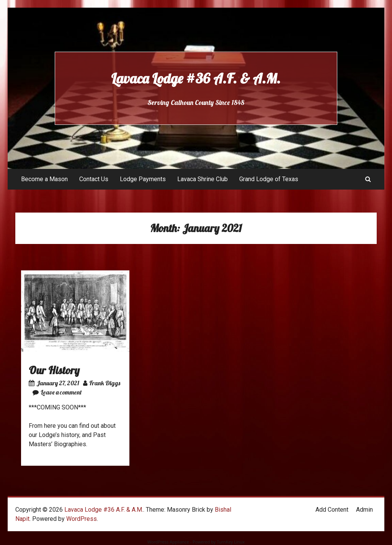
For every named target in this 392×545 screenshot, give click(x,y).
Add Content (332, 510)
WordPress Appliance (168, 542)
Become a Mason (44, 179)
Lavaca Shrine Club (203, 179)
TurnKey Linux (231, 542)
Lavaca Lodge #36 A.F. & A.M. (196, 78)
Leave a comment (57, 392)
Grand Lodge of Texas (269, 179)
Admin (364, 510)
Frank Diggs (102, 383)
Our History (54, 370)
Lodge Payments (143, 179)
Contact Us (94, 179)
